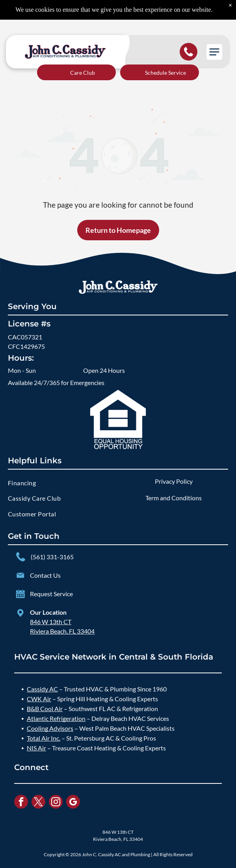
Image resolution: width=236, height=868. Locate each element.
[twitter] (38, 803)
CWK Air (39, 699)
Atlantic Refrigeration (56, 718)
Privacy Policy (174, 481)
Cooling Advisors (50, 728)
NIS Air (36, 748)
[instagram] (56, 803)
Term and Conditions (174, 498)
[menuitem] (62, 483)
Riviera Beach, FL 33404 (62, 631)
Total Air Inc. (44, 738)
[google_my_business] (73, 803)
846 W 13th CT (51, 622)
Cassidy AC (42, 689)
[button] (214, 52)
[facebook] (21, 803)
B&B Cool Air (45, 709)
